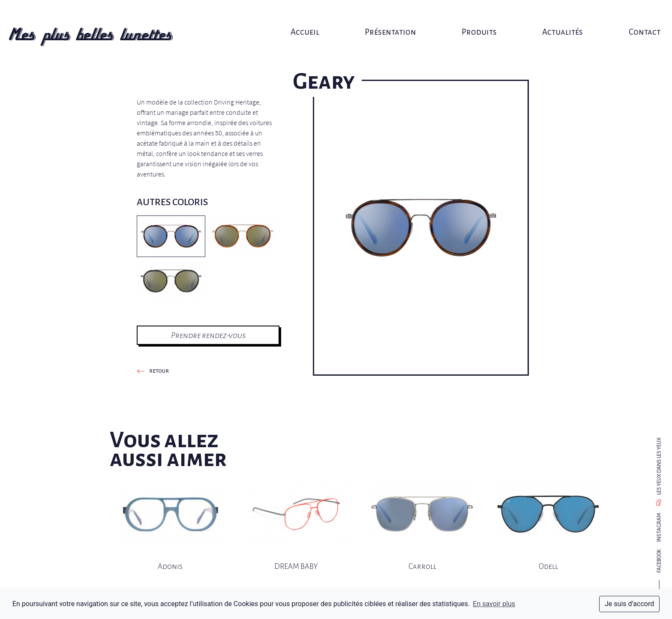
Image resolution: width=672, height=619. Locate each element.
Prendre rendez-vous (208, 335)
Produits (473, 16)
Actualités (552, 16)
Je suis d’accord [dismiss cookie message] (629, 604)
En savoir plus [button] (494, 604)
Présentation (389, 16)
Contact (629, 16)
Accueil (308, 16)
